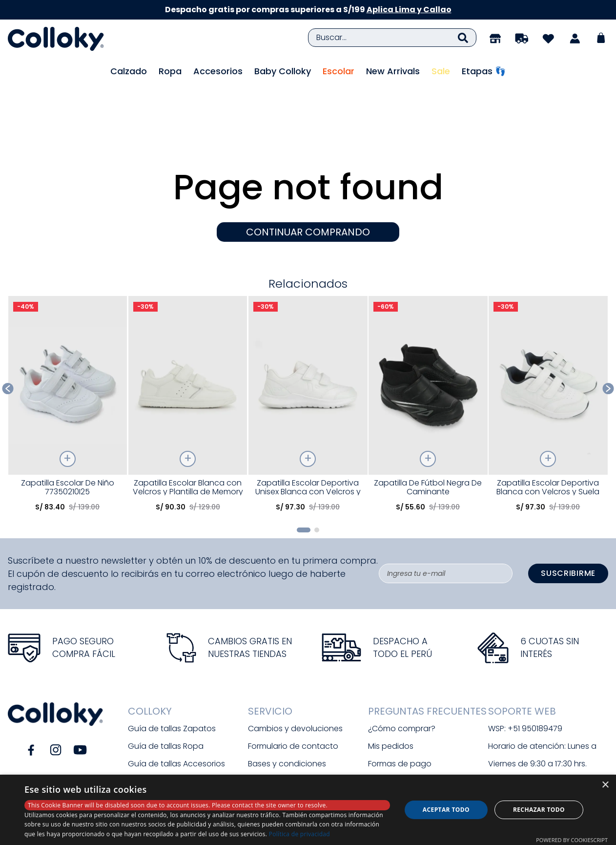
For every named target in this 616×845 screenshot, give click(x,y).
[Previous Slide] (8, 335)
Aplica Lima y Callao (409, 10)
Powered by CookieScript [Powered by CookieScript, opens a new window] (572, 840)
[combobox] (392, 38)
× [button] (605, 785)
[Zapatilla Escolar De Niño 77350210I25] (68, 354)
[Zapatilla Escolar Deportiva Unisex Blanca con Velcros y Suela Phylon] (308, 354)
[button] (304, 476)
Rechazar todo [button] (539, 810)
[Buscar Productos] (463, 38)
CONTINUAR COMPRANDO (308, 178)
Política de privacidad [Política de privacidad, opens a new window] (299, 834)
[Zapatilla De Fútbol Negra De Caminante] (428, 354)
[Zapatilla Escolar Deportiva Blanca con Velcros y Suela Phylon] (548, 354)
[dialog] (308, 810)
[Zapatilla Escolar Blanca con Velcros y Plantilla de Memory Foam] (188, 354)
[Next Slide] (608, 335)
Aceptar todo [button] (446, 810)
